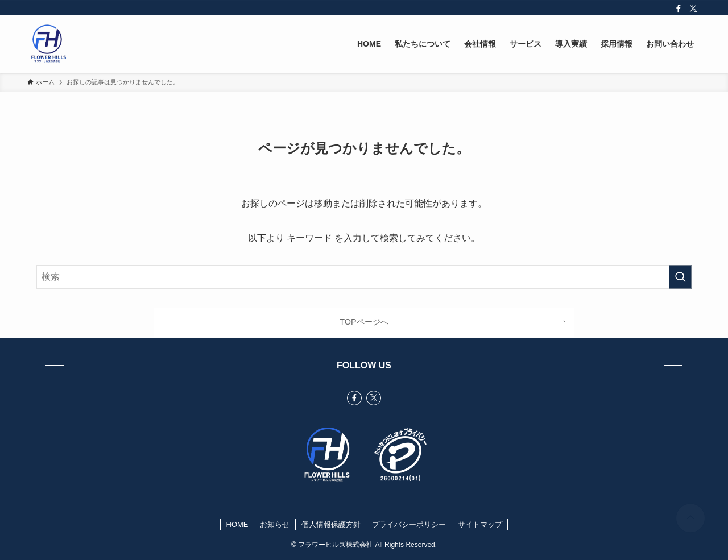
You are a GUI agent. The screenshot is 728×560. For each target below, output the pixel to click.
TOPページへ (364, 322)
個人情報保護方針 (331, 524)
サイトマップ (480, 524)
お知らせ (275, 524)
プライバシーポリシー (409, 524)
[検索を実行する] (680, 277)
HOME (237, 524)
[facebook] (679, 9)
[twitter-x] (693, 9)
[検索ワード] (364, 277)
